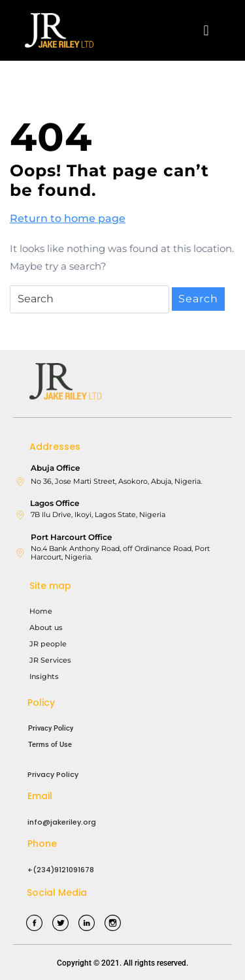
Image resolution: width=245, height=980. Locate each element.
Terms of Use (50, 745)
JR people (48, 644)
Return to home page (68, 218)
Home (41, 611)
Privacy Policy (51, 728)
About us (46, 627)
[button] (206, 30)
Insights (44, 676)
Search (198, 299)
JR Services (50, 660)
